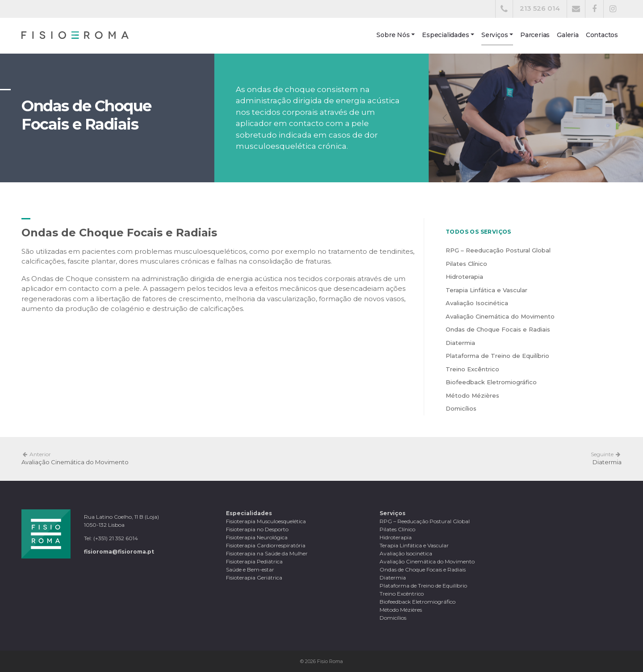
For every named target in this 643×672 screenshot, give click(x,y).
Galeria (568, 35)
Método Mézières (472, 395)
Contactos (602, 35)
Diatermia (460, 343)
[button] (445, 118)
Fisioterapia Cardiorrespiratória (266, 545)
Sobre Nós (393, 35)
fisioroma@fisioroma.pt (119, 552)
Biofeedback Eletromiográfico (491, 382)
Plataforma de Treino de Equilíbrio (497, 356)
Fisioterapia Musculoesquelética (266, 521)
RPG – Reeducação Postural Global (498, 250)
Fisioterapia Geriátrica (254, 577)
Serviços (495, 35)
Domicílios (461, 408)
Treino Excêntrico (472, 369)
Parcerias (535, 35)
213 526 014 (540, 8)
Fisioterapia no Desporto (257, 529)
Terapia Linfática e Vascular (486, 290)
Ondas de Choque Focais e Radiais (498, 329)
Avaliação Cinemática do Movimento (500, 316)
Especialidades (445, 35)
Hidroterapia (464, 277)
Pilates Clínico (466, 264)
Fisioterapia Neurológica (257, 537)
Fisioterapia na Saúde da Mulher (267, 553)
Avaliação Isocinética (477, 303)
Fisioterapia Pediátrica (254, 561)
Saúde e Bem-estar (250, 569)
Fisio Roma (330, 661)
